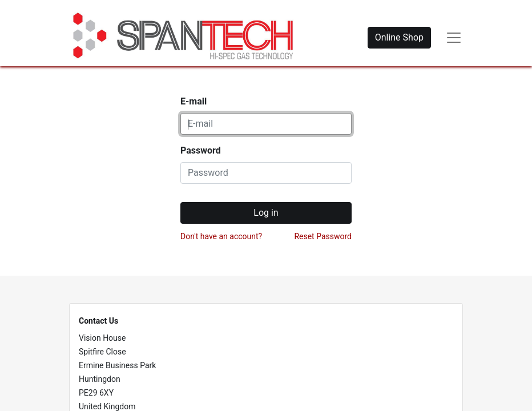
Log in (266, 213)
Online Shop (399, 37)
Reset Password (323, 236)
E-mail (194, 101)
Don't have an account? (221, 236)
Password (201, 150)
